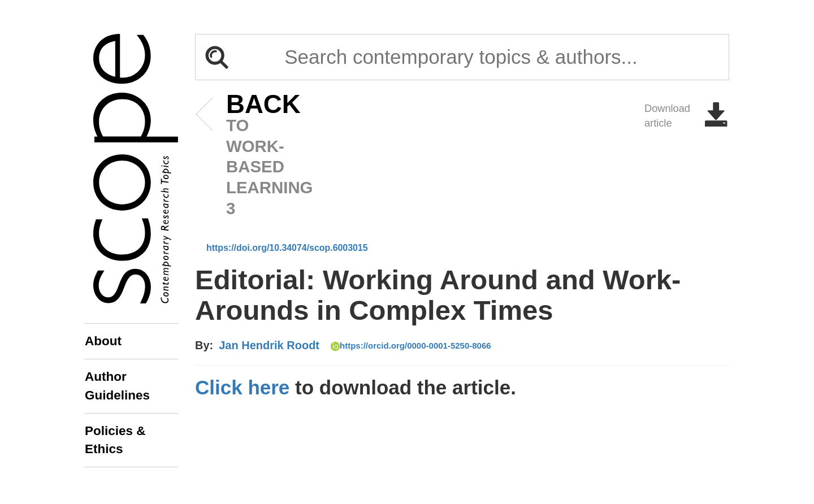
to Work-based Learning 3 (246, 156)
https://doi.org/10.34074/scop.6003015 (287, 248)
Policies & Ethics (115, 440)
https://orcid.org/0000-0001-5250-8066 (411, 346)
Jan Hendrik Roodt (269, 345)
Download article (687, 116)
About (103, 341)
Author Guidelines (117, 386)
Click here (242, 387)
